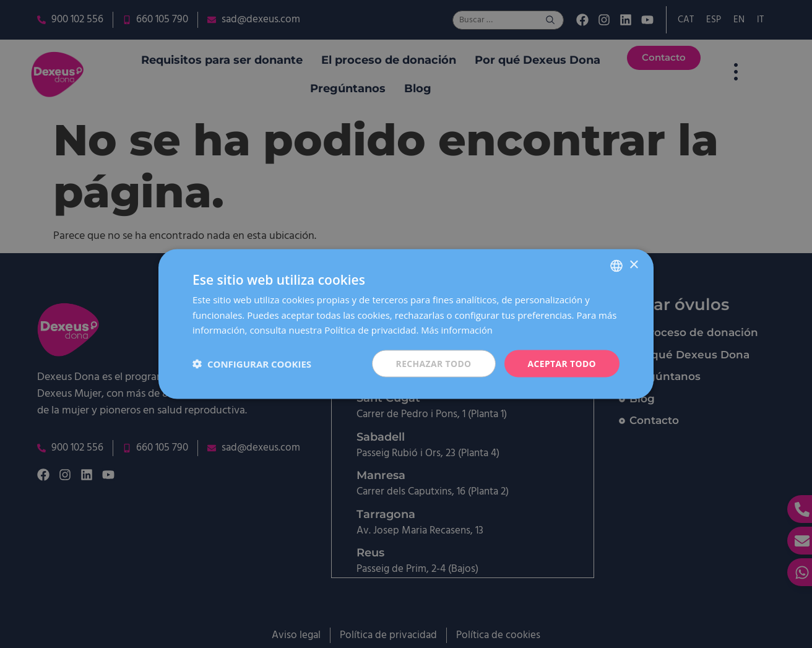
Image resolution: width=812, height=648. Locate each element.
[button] (252, 364)
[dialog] (406, 324)
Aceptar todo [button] (562, 363)
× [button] (633, 265)
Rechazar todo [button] (433, 363)
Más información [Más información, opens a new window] (457, 330)
